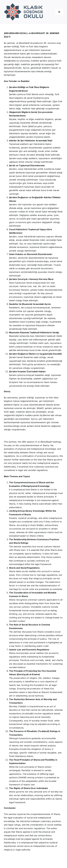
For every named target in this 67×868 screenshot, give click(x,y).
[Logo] (23, 4)
